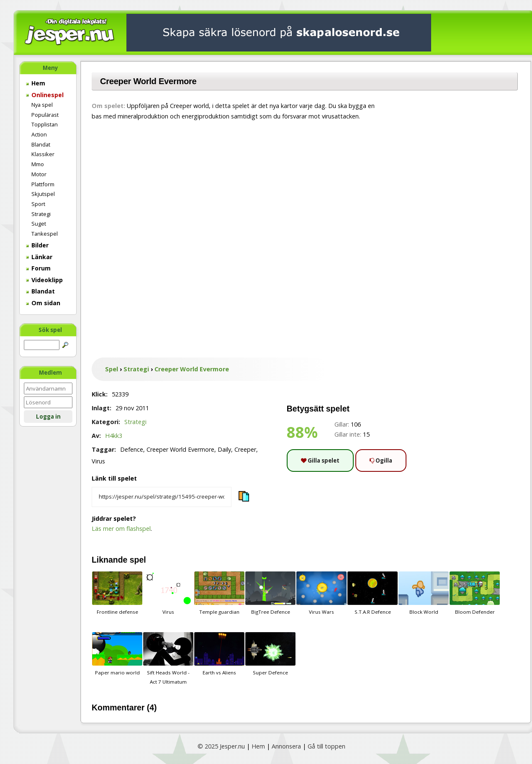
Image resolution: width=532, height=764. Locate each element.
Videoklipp (44, 280)
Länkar (39, 257)
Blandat (41, 144)
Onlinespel (45, 95)
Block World (424, 593)
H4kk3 (114, 436)
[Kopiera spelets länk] (162, 497)
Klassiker (43, 154)
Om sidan (43, 303)
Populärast (45, 115)
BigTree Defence (270, 593)
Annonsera (286, 746)
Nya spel (42, 105)
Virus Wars (321, 593)
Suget (39, 224)
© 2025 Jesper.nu (221, 746)
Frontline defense (117, 593)
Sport (38, 204)
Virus (168, 593)
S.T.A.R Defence (373, 593)
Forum (38, 268)
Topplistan (45, 124)
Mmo (38, 164)
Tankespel (45, 234)
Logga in (48, 417)
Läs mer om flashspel (121, 529)
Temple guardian (219, 593)
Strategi (41, 214)
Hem (36, 83)
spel (138, 560)
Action (39, 134)
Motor (39, 174)
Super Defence (270, 654)
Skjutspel (43, 194)
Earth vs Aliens (219, 654)
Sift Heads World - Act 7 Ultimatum (168, 659)
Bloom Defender (475, 593)
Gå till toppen (326, 746)
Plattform (43, 184)
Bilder (37, 245)
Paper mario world (117, 654)
